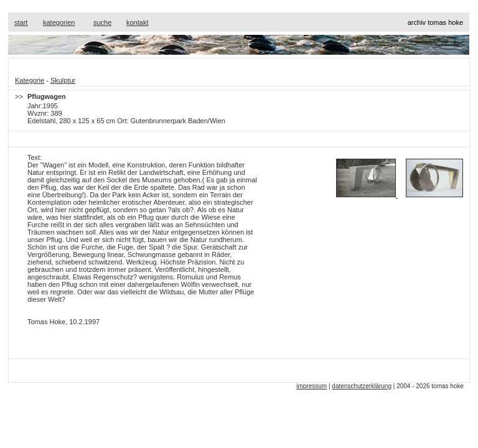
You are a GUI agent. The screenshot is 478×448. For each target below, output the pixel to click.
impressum (312, 386)
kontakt (137, 22)
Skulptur (63, 80)
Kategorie (30, 80)
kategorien (59, 22)
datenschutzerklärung (362, 386)
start (21, 22)
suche (102, 22)
